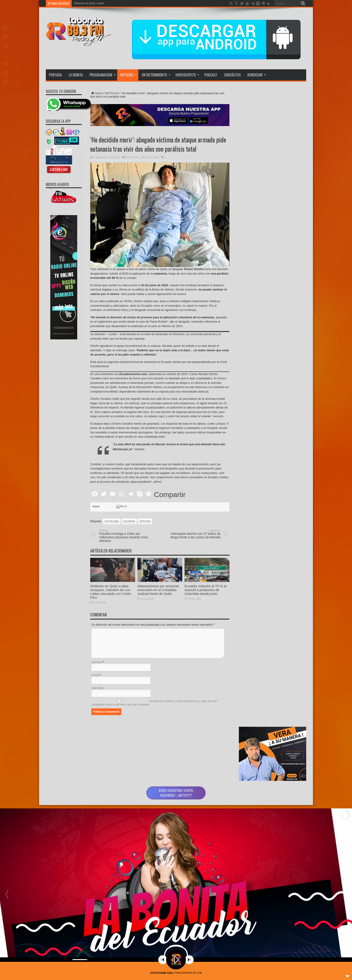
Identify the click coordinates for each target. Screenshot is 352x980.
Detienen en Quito (85, 3)
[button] (345, 889)
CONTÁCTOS (232, 75)
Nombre (97, 662)
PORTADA (55, 75)
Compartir (170, 495)
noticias (145, 521)
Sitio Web (98, 688)
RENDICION (257, 75)
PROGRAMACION (103, 75)
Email (95, 675)
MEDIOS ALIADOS (57, 184)
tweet (96, 506)
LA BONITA (76, 75)
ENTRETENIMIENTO (156, 75)
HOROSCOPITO (187, 75)
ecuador (129, 521)
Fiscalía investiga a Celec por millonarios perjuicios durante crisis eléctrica (127, 536)
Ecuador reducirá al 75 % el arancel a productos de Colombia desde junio (206, 611)
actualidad (112, 521)
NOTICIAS (129, 75)
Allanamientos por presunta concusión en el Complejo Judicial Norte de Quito (158, 611)
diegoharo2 (114, 157)
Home (96, 93)
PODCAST (211, 75)
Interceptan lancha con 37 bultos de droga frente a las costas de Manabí (193, 534)
